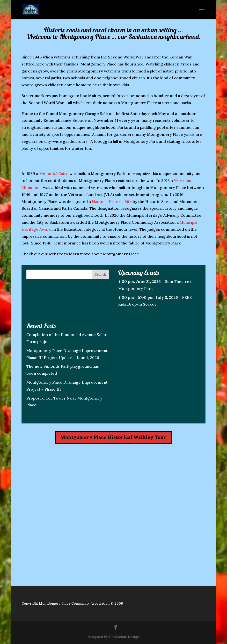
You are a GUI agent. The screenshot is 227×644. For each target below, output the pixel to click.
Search (100, 274)
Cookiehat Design (124, 637)
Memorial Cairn (54, 173)
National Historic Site (112, 201)
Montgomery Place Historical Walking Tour (113, 437)
